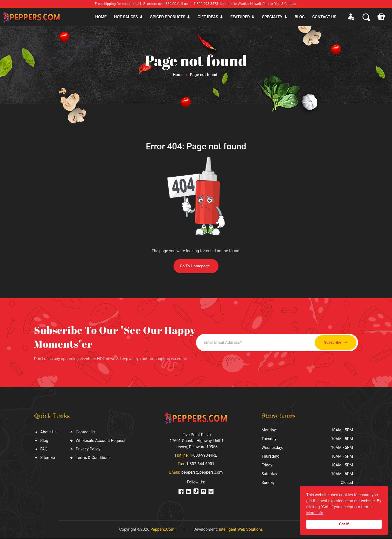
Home (101, 17)
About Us (48, 432)
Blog (300, 17)
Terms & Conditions (93, 458)
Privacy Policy (88, 449)
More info (315, 513)
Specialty (272, 17)
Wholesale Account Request (101, 441)
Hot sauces (126, 17)
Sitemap (48, 458)
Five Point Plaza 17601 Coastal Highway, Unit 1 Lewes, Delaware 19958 (196, 441)
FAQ (44, 449)
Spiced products (168, 17)
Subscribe (330, 343)
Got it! (344, 524)
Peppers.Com (162, 530)
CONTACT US (324, 17)
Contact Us (86, 432)
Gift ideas (208, 17)
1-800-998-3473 (206, 4)
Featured (240, 17)
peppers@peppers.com (202, 473)
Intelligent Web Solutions (241, 530)
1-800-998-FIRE (203, 456)
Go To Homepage (195, 266)
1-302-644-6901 (200, 464)
